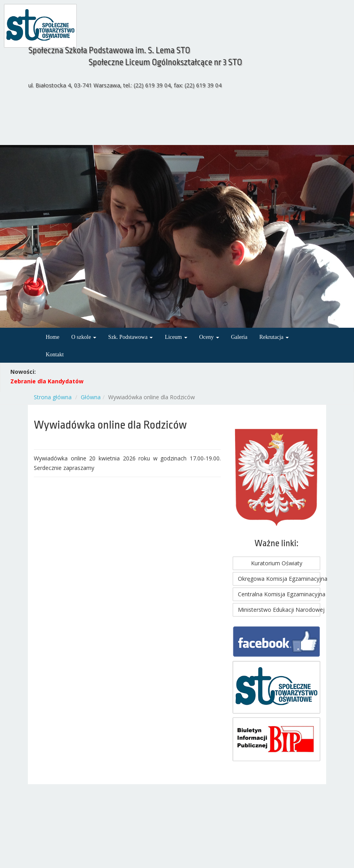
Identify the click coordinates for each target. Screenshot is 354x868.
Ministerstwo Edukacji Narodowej (279, 610)
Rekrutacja (274, 337)
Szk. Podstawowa (130, 337)
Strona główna (53, 397)
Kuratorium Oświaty (277, 563)
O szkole (84, 337)
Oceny (209, 337)
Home (53, 337)
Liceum (176, 337)
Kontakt (55, 355)
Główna (91, 397)
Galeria (239, 337)
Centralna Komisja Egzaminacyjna (279, 594)
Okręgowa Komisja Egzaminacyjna (279, 579)
